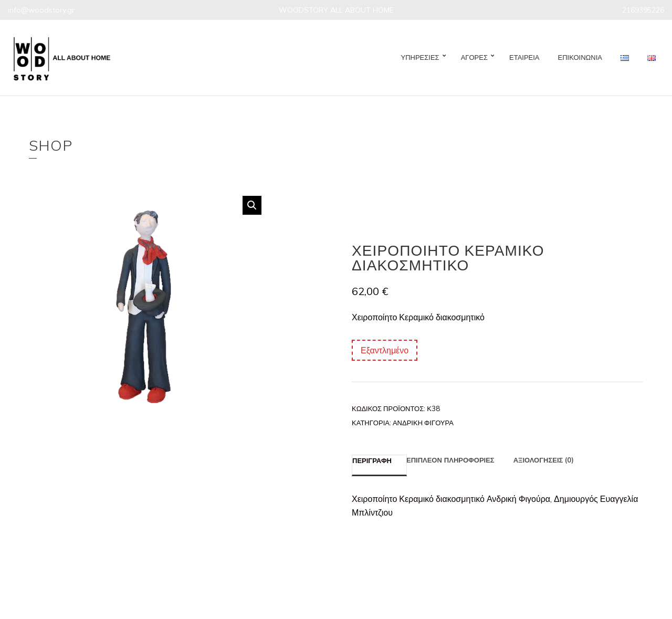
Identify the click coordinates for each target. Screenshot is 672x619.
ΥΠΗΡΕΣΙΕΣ (420, 57)
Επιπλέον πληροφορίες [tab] (450, 460)
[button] (252, 205)
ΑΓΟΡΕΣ (474, 57)
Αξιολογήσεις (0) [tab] (544, 460)
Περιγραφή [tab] (372, 460)
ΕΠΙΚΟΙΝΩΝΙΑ (580, 57)
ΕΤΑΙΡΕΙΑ (524, 57)
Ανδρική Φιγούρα (423, 423)
